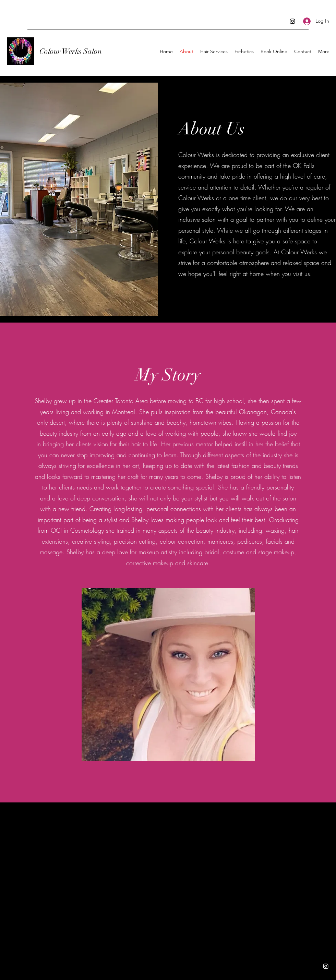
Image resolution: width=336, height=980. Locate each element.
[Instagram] (292, 21)
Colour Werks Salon (71, 51)
